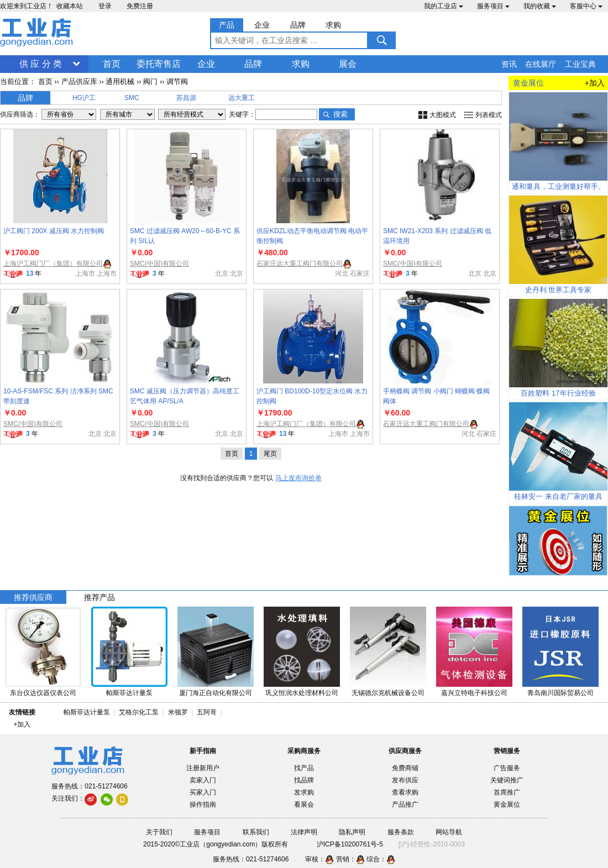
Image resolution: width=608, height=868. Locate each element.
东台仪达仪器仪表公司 (43, 693)
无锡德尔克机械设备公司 (388, 693)
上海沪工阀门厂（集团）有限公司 (53, 264)
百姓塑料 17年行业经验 (558, 393)
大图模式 (443, 115)
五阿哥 (207, 712)
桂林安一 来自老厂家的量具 (558, 496)
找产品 (304, 768)
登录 (105, 6)
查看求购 (405, 792)
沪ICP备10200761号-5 (350, 844)
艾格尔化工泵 (139, 712)
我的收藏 (540, 6)
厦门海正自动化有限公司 (216, 693)
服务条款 (401, 832)
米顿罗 (180, 712)
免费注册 (140, 6)
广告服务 (507, 768)
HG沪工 (84, 98)
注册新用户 (203, 768)
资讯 (509, 64)
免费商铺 (405, 768)
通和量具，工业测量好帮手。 (559, 186)
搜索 (340, 114)
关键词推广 (507, 780)
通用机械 (120, 81)
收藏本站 (70, 6)
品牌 (253, 64)
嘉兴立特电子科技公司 (474, 693)
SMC (132, 98)
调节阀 (177, 81)
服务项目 (493, 6)
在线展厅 (541, 64)
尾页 (270, 454)
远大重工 (242, 98)
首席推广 (507, 792)
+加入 (595, 83)
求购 (301, 64)
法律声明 (304, 832)
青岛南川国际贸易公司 (560, 693)
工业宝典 (580, 64)
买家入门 (203, 792)
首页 (112, 64)
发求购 (304, 792)
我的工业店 (444, 6)
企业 (206, 64)
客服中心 (586, 6)
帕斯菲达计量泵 (129, 693)
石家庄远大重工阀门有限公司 (300, 264)
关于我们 (159, 832)
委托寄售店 (159, 64)
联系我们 (256, 832)
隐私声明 (352, 832)
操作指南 (203, 804)
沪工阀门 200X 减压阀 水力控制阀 (54, 231)
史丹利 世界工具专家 (559, 290)
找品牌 (304, 780)
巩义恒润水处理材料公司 (302, 693)
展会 (348, 64)
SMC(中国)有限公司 (159, 264)
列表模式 (489, 115)
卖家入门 (203, 780)
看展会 (304, 804)
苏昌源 (186, 98)
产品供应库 (79, 81)
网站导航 (449, 832)
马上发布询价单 (298, 478)
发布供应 (405, 780)
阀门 (150, 81)
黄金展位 (507, 804)
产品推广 (405, 804)
